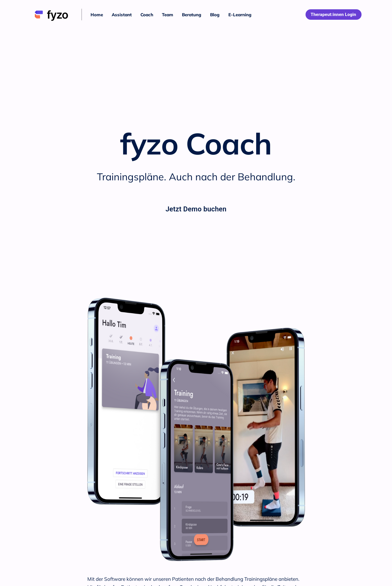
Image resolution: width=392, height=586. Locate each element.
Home (97, 15)
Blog (215, 15)
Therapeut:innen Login (334, 15)
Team (168, 15)
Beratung (192, 15)
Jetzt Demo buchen (196, 209)
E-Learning (240, 15)
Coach (147, 15)
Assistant (122, 15)
